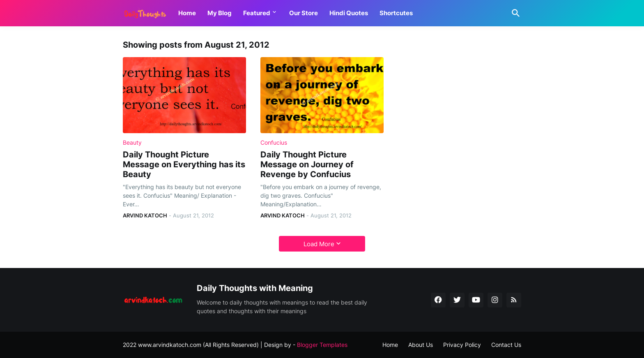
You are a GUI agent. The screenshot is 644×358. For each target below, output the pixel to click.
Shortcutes (396, 13)
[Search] (514, 13)
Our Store (304, 13)
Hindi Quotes (349, 13)
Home (187, 13)
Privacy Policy (462, 345)
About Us (421, 345)
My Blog (220, 13)
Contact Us (506, 345)
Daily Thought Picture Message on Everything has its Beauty (184, 164)
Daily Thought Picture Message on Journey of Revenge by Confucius (307, 164)
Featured (257, 13)
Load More (319, 244)
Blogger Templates (322, 345)
